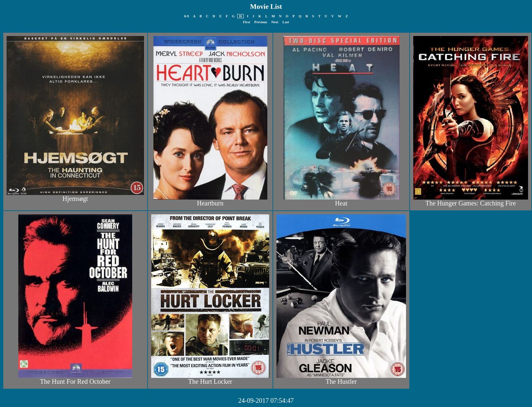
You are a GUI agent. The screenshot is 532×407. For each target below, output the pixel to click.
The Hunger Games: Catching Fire (471, 203)
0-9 (186, 16)
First (247, 22)
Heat (341, 203)
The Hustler (341, 381)
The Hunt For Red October (75, 381)
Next (275, 22)
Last (286, 22)
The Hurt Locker (210, 381)
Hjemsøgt (75, 199)
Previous (261, 22)
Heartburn (210, 203)
